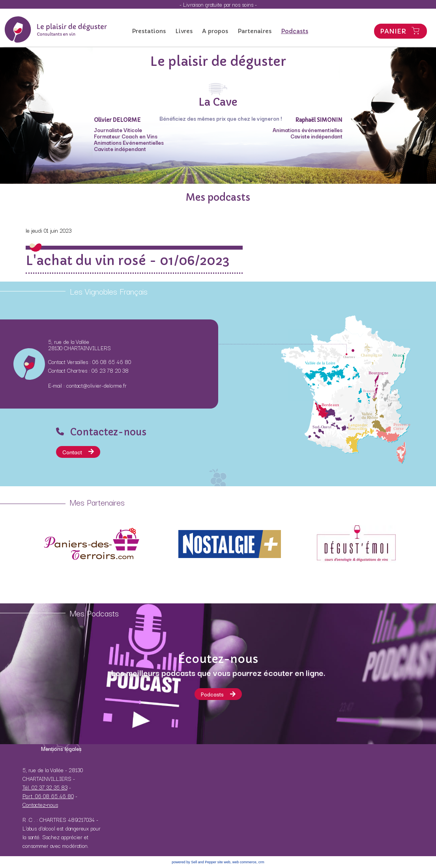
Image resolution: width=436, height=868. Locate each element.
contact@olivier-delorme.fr (96, 385)
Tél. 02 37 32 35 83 (45, 787)
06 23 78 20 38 (110, 370)
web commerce (244, 862)
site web (224, 862)
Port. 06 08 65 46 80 (48, 796)
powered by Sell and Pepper (194, 862)
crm (261, 862)
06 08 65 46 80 (112, 362)
